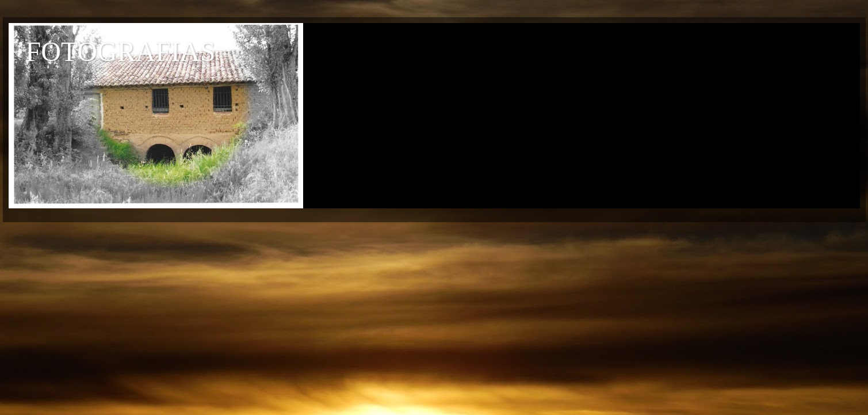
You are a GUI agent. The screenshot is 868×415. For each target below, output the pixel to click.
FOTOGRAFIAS (121, 52)
